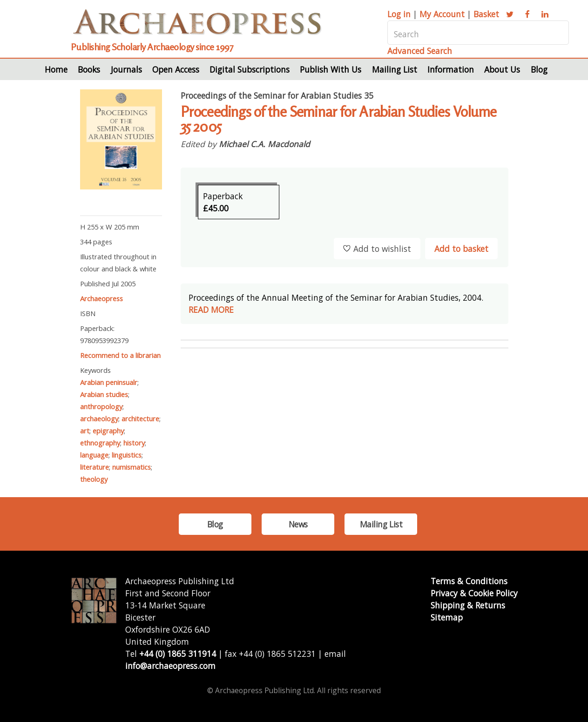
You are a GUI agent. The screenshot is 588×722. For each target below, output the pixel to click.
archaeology (99, 418)
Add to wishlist (377, 249)
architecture (140, 418)
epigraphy (108, 431)
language (94, 455)
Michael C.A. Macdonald (264, 144)
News (298, 524)
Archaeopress (101, 298)
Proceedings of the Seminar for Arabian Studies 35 (277, 95)
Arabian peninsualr (109, 382)
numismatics (132, 467)
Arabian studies (104, 394)
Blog (539, 69)
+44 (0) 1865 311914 (178, 654)
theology (94, 479)
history (134, 443)
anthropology (101, 406)
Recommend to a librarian (120, 355)
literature (95, 467)
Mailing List (395, 69)
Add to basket (461, 249)
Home (56, 69)
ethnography (100, 443)
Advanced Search (420, 51)
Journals (126, 69)
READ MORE (211, 310)
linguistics (127, 455)
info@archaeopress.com (170, 666)
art (85, 431)
